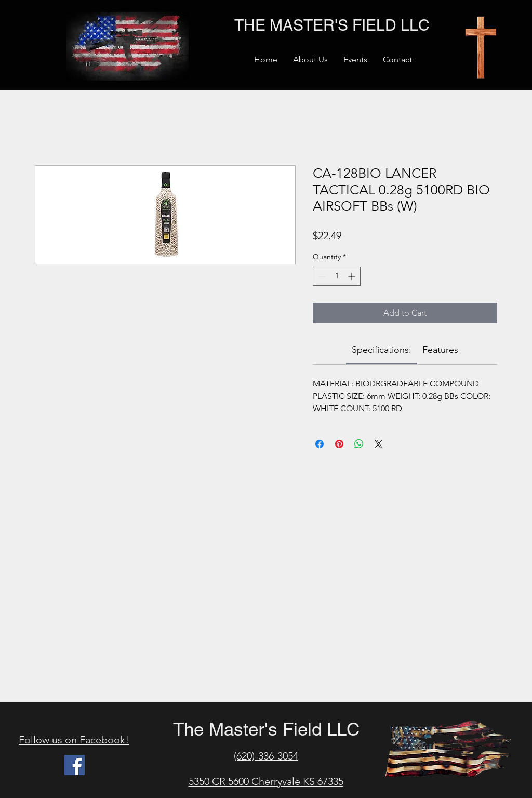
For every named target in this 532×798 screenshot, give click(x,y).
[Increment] (353, 276)
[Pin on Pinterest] (339, 444)
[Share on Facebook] (320, 444)
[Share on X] (379, 444)
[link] (382, 350)
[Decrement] (321, 276)
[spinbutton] (337, 276)
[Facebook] (75, 765)
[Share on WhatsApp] (359, 444)
